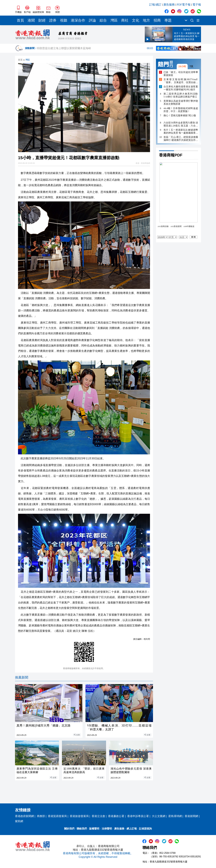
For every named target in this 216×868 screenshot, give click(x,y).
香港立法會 (98, 816)
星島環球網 (175, 816)
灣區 (114, 20)
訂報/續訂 (155, 5)
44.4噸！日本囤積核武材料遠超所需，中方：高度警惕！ (181, 110)
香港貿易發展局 (57, 816)
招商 (157, 20)
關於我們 (69, 829)
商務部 (41, 816)
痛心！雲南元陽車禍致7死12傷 (180, 115)
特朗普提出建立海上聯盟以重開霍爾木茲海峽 (95, 50)
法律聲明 (107, 829)
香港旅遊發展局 (79, 816)
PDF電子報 (184, 5)
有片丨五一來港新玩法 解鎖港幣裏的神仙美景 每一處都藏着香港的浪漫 (181, 132)
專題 (168, 20)
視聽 (64, 20)
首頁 (20, 20)
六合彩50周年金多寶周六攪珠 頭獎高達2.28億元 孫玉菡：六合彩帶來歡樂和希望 (181, 124)
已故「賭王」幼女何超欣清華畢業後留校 (181, 74)
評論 (92, 20)
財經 (42, 20)
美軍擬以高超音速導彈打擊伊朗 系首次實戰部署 (181, 102)
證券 (53, 20)
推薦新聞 (22, 677)
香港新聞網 (191, 816)
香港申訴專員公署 (138, 816)
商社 (125, 20)
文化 (136, 20)
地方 (146, 20)
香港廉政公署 (116, 816)
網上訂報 (132, 829)
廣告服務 (169, 5)
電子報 (197, 5)
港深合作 (78, 20)
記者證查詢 (145, 829)
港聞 (31, 20)
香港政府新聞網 (24, 816)
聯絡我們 (82, 829)
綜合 (103, 20)
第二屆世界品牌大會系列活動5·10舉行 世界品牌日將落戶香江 (181, 95)
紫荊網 (19, 821)
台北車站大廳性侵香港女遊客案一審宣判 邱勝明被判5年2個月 (181, 88)
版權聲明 (94, 829)
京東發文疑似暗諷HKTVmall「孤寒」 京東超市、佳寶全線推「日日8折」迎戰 (181, 81)
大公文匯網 (159, 816)
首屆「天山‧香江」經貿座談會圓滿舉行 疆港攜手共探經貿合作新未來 (181, 139)
